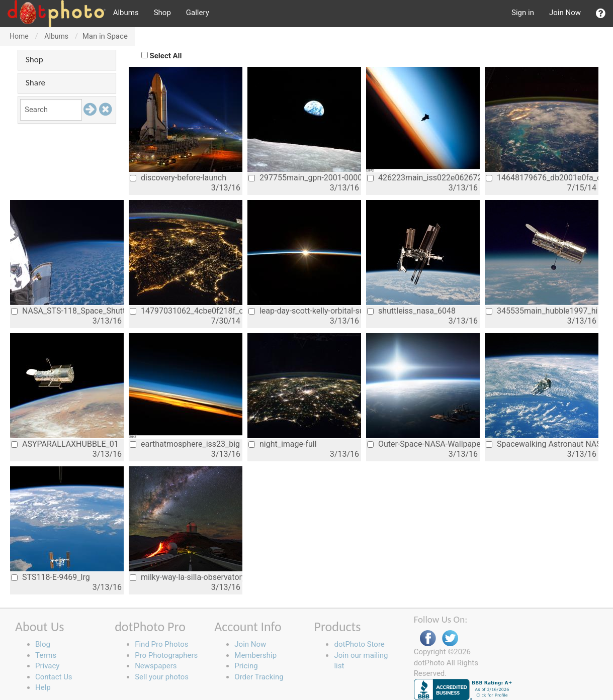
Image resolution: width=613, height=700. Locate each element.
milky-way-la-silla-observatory (186, 577)
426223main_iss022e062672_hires (423, 178)
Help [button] (43, 687)
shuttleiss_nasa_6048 (411, 311)
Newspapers (156, 666)
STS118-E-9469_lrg (51, 577)
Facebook (428, 638)
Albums (126, 13)
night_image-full (283, 444)
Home (19, 36)
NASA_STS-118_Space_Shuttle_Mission (67, 311)
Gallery (198, 13)
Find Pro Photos (161, 644)
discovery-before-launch (178, 178)
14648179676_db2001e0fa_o (542, 178)
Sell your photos (162, 677)
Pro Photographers (166, 655)
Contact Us (54, 677)
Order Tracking (259, 677)
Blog (43, 644)
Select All (166, 56)
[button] (601, 14)
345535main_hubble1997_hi (542, 311)
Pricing (246, 666)
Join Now (565, 13)
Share (35, 83)
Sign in (523, 13)
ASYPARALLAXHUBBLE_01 (65, 444)
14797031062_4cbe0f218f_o (186, 311)
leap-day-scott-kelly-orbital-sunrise (305, 311)
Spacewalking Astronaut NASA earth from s (542, 444)
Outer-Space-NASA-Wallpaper (423, 444)
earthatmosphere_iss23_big (185, 444)
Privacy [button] (47, 666)
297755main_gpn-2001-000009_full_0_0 (305, 178)
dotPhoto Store (359, 644)
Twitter (450, 638)
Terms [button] (46, 655)
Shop (162, 13)
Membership (255, 655)
